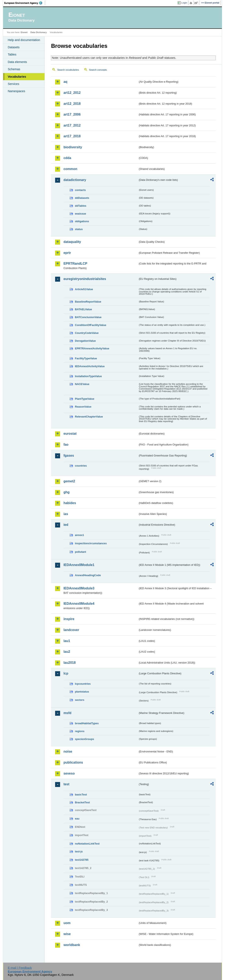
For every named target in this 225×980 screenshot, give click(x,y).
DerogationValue (85, 341)
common (70, 169)
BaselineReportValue (88, 302)
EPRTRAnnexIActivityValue (92, 348)
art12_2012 (72, 93)
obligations (82, 221)
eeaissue (80, 214)
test (66, 784)
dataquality (72, 242)
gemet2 (69, 481)
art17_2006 (72, 114)
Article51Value (84, 289)
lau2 (67, 652)
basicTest (81, 795)
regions (80, 731)
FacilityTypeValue (86, 358)
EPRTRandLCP (75, 264)
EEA (25, 3)
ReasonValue (83, 407)
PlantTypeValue (85, 399)
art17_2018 (72, 136)
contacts (80, 190)
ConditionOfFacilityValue (90, 325)
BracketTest (82, 802)
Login (184, 3)
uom (67, 923)
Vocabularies (17, 77)
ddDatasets (82, 198)
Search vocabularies (68, 70)
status (79, 229)
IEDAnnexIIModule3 (79, 588)
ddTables (80, 206)
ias (66, 514)
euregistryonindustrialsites (85, 279)
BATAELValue (83, 309)
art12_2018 (72, 104)
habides (70, 503)
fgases (69, 456)
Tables (12, 54)
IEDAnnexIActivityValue (90, 366)
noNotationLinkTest (87, 844)
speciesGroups (84, 739)
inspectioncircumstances (91, 543)
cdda (67, 158)
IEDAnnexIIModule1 (79, 565)
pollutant (80, 552)
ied (66, 525)
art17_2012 (72, 125)
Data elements (17, 62)
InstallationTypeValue (88, 376)
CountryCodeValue (87, 333)
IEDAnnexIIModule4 (79, 604)
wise (67, 934)
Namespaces (16, 91)
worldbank (72, 945)
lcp (66, 673)
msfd (67, 713)
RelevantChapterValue (89, 417)
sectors (80, 700)
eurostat (70, 434)
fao (66, 445)
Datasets (14, 47)
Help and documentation (24, 40)
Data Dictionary (39, 32)
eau (77, 819)
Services (13, 84)
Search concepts (98, 70)
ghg (66, 492)
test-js (79, 851)
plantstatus (82, 692)
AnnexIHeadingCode (88, 575)
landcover (71, 630)
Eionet (24, 32)
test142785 (82, 860)
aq (65, 82)
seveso (69, 773)
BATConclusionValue (88, 317)
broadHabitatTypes (87, 723)
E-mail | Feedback (20, 968)
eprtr (67, 253)
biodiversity (73, 147)
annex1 (79, 535)
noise (68, 751)
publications (73, 762)
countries (81, 466)
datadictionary (75, 180)
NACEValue (82, 384)
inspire (69, 619)
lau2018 (70, 663)
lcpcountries (83, 684)
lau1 (67, 641)
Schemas (14, 69)
